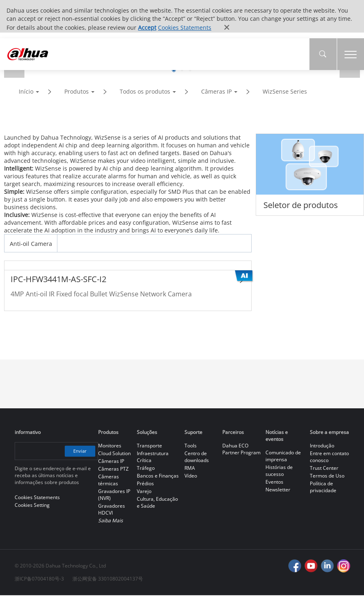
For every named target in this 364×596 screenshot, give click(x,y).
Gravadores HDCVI (112, 510)
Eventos (274, 483)
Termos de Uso (327, 477)
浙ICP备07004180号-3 (39, 580)
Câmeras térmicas (109, 481)
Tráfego (146, 469)
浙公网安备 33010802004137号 (108, 580)
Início (26, 92)
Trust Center (324, 469)
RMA (190, 469)
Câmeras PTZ (113, 470)
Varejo (144, 492)
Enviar (79, 452)
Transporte (149, 446)
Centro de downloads (197, 458)
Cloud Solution (114, 454)
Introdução (322, 446)
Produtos (77, 92)
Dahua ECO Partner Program (241, 450)
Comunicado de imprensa (283, 457)
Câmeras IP (216, 92)
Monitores (110, 446)
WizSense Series (285, 92)
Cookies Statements (185, 27)
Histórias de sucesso (279, 471)
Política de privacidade (323, 488)
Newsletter (278, 490)
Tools (191, 446)
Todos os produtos (145, 92)
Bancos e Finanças (158, 477)
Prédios (145, 484)
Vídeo (191, 477)
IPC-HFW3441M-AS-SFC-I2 (58, 280)
